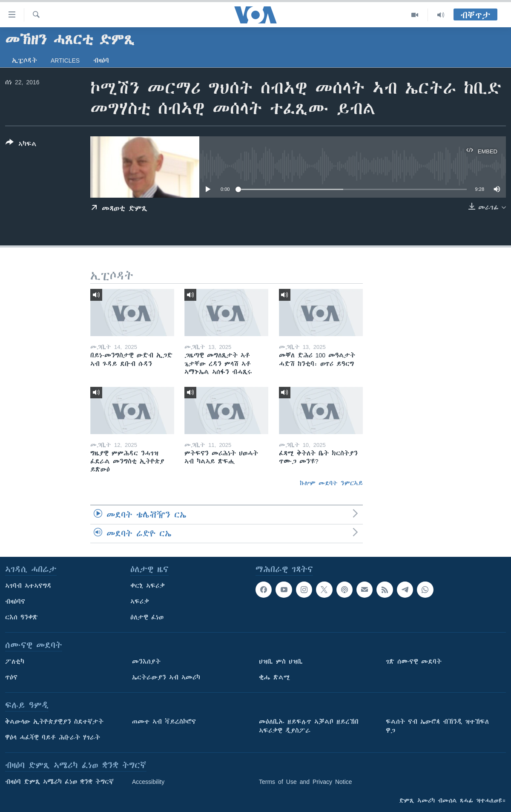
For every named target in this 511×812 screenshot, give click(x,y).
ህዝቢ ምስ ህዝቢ (281, 662)
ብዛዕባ (101, 60)
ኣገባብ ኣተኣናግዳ (28, 586)
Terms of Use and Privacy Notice (306, 782)
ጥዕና (11, 677)
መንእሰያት (146, 662)
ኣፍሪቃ (140, 602)
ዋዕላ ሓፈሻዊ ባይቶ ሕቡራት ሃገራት (53, 737)
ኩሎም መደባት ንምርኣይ (331, 483)
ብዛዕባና (15, 602)
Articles (65, 60)
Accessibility (148, 782)
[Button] (21, 145)
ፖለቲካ (15, 662)
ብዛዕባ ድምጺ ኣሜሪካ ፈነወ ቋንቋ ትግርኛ (59, 782)
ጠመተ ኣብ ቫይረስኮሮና (164, 722)
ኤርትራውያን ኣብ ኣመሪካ (166, 677)
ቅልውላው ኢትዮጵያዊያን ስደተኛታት (54, 722)
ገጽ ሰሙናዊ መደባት (414, 662)
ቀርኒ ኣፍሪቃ (148, 586)
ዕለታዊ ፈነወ (147, 617)
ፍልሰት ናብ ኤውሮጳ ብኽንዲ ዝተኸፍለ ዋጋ (437, 726)
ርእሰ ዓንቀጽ (22, 617)
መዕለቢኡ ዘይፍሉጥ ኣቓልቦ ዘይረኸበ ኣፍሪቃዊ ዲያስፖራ (309, 726)
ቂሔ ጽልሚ (274, 677)
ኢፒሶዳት (24, 60)
